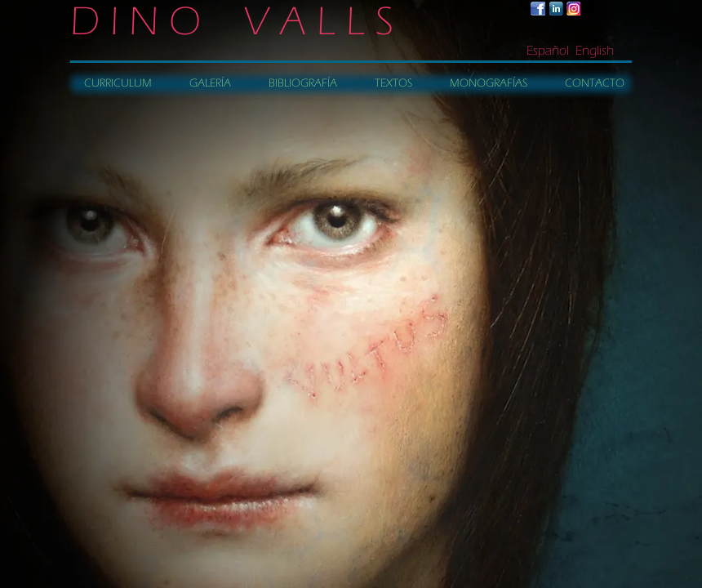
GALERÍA (210, 83)
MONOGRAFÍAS (489, 83)
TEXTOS (393, 83)
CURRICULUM (118, 83)
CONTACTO (595, 83)
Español (548, 51)
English (595, 51)
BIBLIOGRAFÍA (303, 83)
